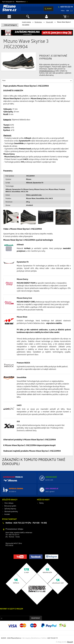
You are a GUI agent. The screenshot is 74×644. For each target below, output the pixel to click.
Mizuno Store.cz (9, 8)
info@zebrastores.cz (47, 71)
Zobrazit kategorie (11, 25)
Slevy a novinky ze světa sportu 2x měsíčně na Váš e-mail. (19, 613)
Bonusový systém (10, 506)
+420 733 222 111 (66, 7)
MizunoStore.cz (21, 2)
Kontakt (7, 514)
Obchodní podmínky (11, 512)
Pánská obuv (38, 22)
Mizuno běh (49, 22)
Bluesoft (70, 642)
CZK (68, 11)
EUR (71, 11)
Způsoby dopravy (10, 509)
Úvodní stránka (26, 22)
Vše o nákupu (9, 503)
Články (41, 503)
